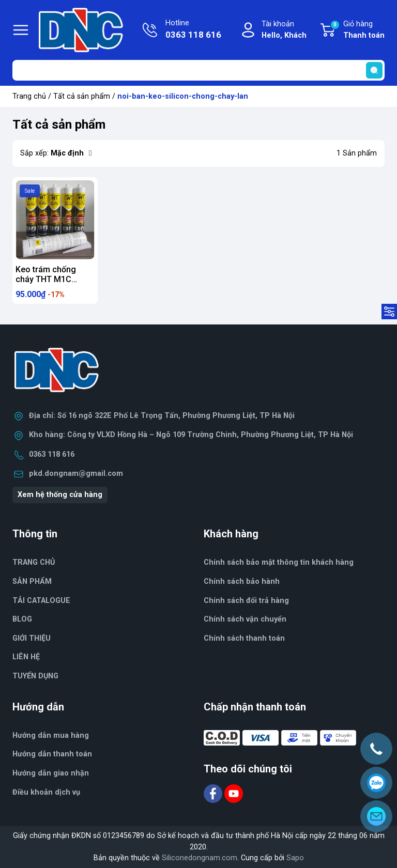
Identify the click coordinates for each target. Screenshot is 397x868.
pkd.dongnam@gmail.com (76, 474)
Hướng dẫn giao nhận (51, 773)
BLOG (22, 619)
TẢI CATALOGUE (41, 601)
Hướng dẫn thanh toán (52, 754)
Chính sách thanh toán (244, 638)
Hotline (193, 30)
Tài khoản (284, 30)
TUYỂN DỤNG (35, 676)
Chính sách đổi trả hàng (246, 601)
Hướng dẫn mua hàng (51, 735)
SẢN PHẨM (32, 582)
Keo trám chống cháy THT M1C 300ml (46, 279)
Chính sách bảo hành (242, 582)
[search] (374, 70)
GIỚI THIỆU (32, 638)
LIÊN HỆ (26, 657)
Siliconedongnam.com (200, 858)
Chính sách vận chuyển (245, 619)
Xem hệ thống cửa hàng (60, 495)
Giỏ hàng (357, 30)
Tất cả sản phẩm (82, 96)
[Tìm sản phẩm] (198, 70)
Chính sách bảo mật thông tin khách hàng (279, 562)
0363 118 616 (52, 454)
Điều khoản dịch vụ (46, 792)
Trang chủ (29, 96)
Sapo (295, 858)
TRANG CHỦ (34, 562)
